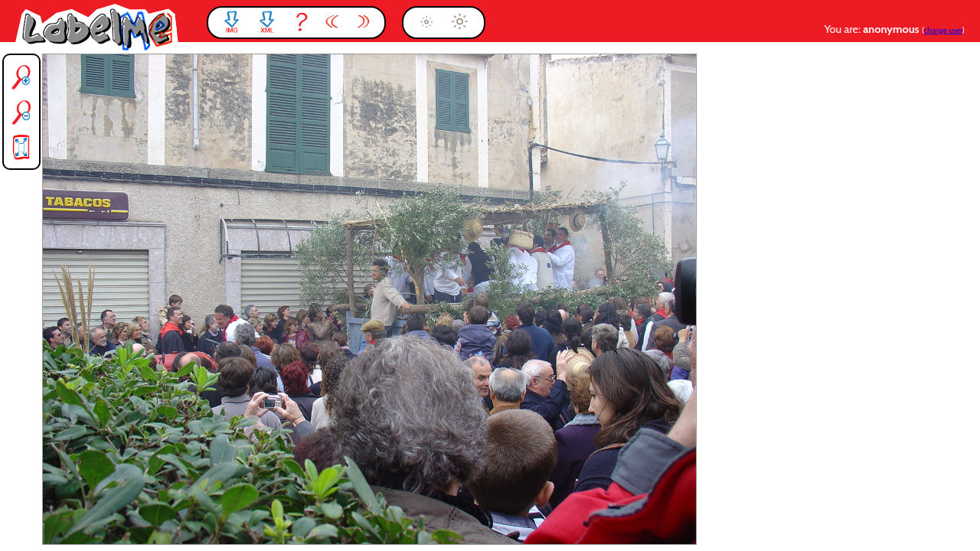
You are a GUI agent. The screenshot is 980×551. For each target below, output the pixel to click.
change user (943, 30)
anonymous (892, 29)
